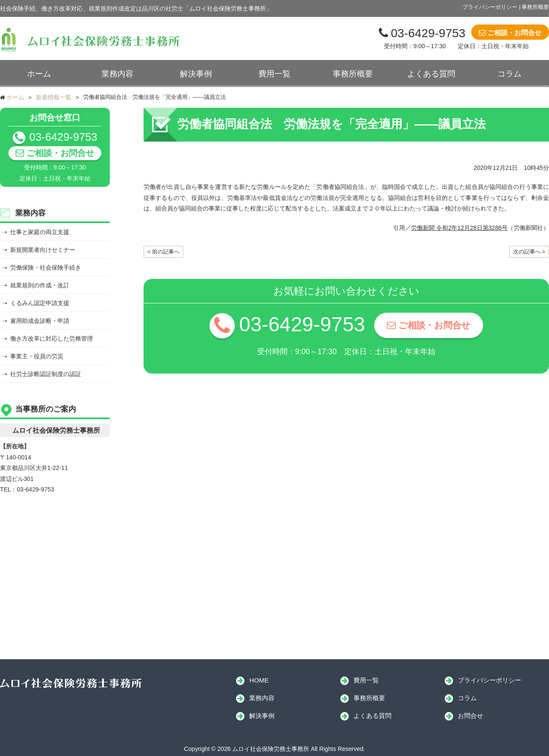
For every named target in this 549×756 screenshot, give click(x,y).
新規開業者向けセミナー (43, 250)
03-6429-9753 (428, 33)
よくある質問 (431, 74)
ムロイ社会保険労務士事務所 (71, 683)
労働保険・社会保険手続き (46, 267)
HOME (259, 680)
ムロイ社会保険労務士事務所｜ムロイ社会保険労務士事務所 (91, 40)
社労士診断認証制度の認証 (46, 374)
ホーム (39, 74)
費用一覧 (274, 74)
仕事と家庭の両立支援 (40, 232)
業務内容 (117, 74)
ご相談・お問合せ (514, 33)
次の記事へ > (529, 252)
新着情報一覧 (54, 97)
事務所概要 (535, 7)
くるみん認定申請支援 (40, 303)
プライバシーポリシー (490, 7)
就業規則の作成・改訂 (40, 285)
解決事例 (196, 74)
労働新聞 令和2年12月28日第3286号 (459, 228)
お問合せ (470, 716)
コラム (510, 74)
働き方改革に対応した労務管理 (52, 338)
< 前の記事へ (163, 252)
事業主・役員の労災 (37, 356)
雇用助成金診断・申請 (40, 321)
